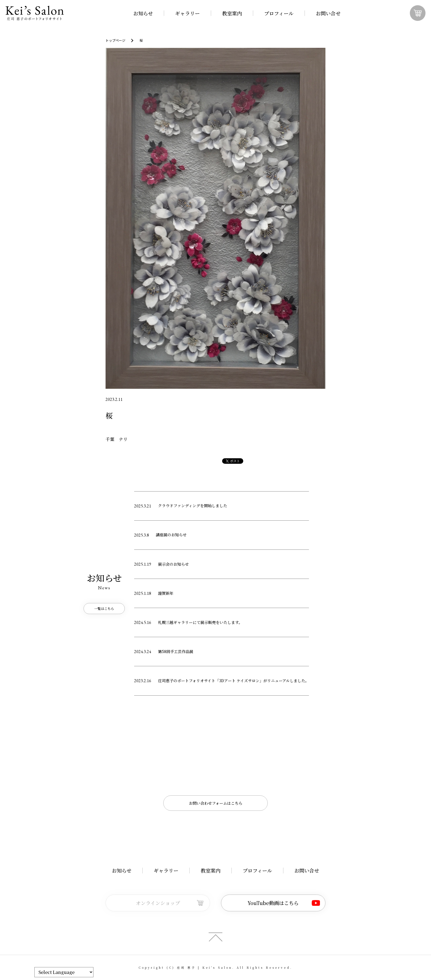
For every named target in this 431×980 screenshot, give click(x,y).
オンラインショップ (158, 903)
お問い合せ (328, 13)
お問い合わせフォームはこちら (216, 803)
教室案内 (232, 13)
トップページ (115, 40)
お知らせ (143, 13)
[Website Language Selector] (64, 972)
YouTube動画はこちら (273, 903)
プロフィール (279, 13)
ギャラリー (187, 13)
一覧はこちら (104, 608)
